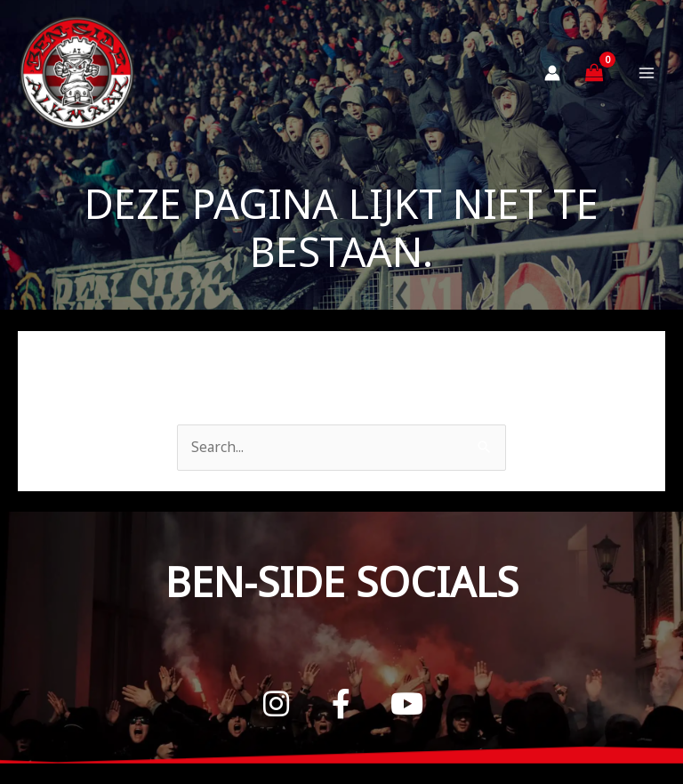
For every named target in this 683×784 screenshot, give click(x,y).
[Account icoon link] (552, 80)
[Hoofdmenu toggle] (647, 80)
